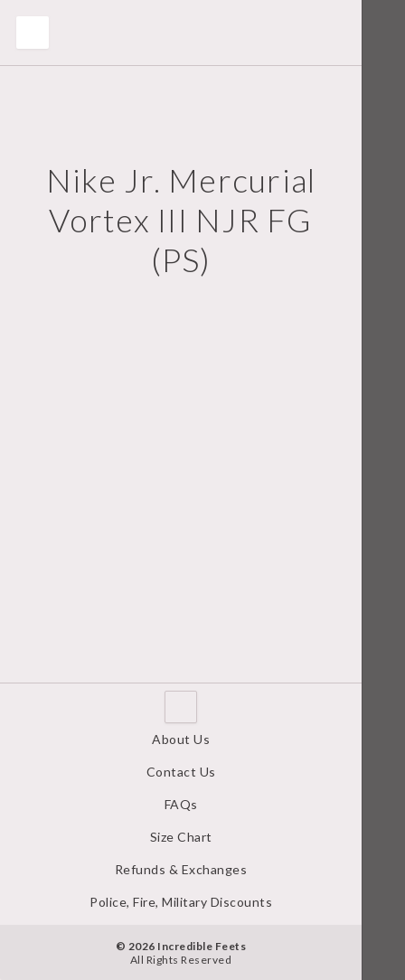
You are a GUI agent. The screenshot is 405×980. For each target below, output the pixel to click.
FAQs (181, 804)
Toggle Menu (33, 33)
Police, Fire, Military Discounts (181, 902)
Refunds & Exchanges (181, 869)
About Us (181, 739)
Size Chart (181, 837)
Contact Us (181, 772)
